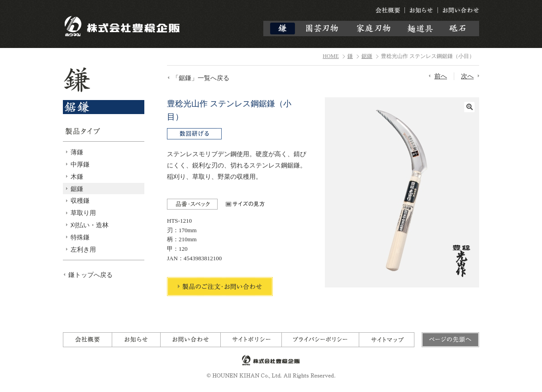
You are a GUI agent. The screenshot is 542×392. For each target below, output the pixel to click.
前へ (441, 76)
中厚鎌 (80, 164)
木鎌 (77, 177)
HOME (331, 56)
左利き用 (83, 249)
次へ (467, 76)
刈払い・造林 (90, 225)
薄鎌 (77, 152)
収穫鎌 (80, 201)
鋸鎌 (367, 56)
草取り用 (83, 213)
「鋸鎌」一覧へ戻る (201, 78)
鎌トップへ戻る (90, 275)
